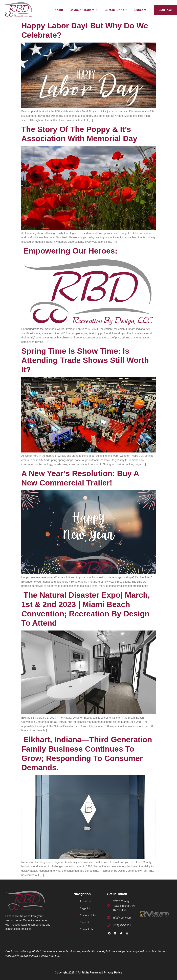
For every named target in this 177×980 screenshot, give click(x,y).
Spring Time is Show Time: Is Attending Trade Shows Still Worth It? (85, 360)
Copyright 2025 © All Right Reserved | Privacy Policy (88, 973)
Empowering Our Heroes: (70, 251)
